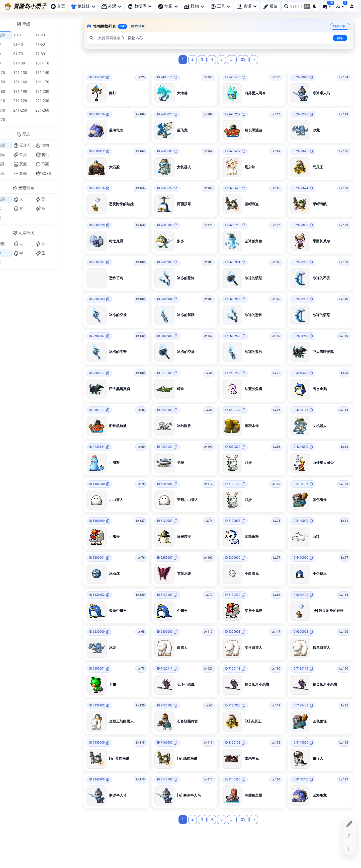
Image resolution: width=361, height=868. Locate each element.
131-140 (63, 73)
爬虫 (63, 155)
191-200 (63, 92)
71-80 (61, 54)
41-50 (61, 44)
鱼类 (41, 155)
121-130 (41, 73)
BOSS (64, 174)
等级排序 (339, 26)
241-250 (41, 110)
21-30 (17, 44)
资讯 (247, 7)
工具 (220, 7)
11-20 (61, 35)
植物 (19, 155)
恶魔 (41, 164)
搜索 (340, 38)
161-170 (63, 82)
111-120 (19, 73)
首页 (58, 7)
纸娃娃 (83, 6)
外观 (111, 7)
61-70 (39, 54)
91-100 (40, 63)
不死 (63, 164)
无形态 (42, 146)
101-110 (63, 63)
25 (243, 59)
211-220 (41, 101)
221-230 (63, 101)
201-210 (19, 101)
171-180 (19, 92)
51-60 (17, 54)
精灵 (19, 164)
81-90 (17, 63)
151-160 (41, 82)
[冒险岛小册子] (26, 6)
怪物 (194, 7)
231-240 (19, 110)
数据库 (140, 7)
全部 (19, 35)
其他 (41, 174)
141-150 (19, 82)
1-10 (37, 35)
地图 (168, 7)
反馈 (270, 7)
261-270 (19, 120)
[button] (315, 7)
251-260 (63, 110)
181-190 (41, 92)
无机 (19, 174)
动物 (63, 146)
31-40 (39, 44)
